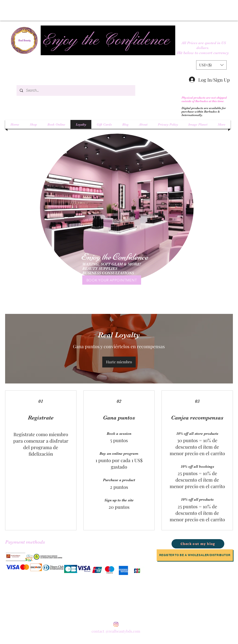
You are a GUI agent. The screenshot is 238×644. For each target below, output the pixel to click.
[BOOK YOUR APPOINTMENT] (112, 280)
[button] (211, 65)
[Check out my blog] (198, 544)
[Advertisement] (64, 10)
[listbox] (211, 65)
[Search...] (76, 90)
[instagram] (116, 624)
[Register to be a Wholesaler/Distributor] (195, 555)
